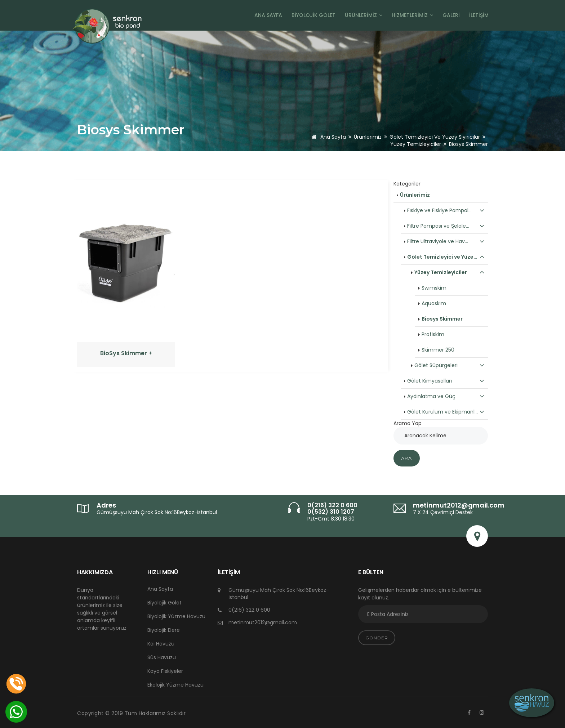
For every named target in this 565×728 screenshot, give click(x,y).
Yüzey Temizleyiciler (416, 144)
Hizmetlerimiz (412, 15)
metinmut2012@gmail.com (459, 505)
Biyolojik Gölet (313, 15)
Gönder (377, 638)
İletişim (479, 15)
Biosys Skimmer (442, 319)
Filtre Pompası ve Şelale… (446, 226)
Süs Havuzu (162, 657)
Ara (407, 458)
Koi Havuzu (161, 644)
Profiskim (433, 334)
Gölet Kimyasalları (446, 381)
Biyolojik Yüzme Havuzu (176, 616)
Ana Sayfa (268, 15)
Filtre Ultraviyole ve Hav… (446, 241)
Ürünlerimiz (364, 15)
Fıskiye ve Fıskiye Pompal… (446, 210)
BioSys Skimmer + (126, 353)
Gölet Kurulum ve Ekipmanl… (446, 412)
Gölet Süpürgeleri (450, 365)
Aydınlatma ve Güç (446, 396)
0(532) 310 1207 (331, 512)
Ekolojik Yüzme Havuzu (175, 685)
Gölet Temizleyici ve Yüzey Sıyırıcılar (435, 137)
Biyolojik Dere (164, 630)
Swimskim (434, 288)
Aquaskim (434, 303)
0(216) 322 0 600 (332, 505)
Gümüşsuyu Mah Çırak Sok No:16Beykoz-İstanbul (157, 512)
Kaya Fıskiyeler (165, 671)
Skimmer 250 (438, 350)
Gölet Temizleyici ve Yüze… (446, 257)
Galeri (451, 15)
